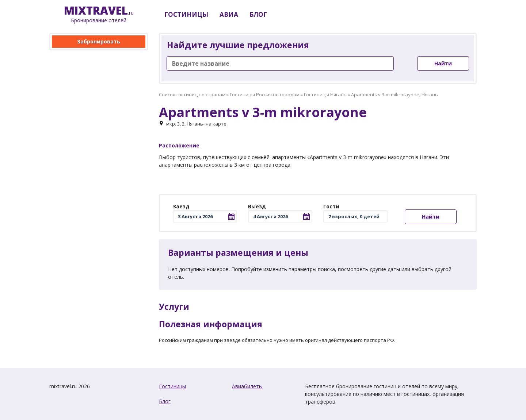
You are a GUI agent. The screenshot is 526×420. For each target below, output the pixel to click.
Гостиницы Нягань (325, 95)
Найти (443, 63)
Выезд (257, 206)
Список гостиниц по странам (192, 95)
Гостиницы (172, 386)
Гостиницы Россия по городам (265, 95)
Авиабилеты (247, 386)
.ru (99, 14)
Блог (165, 401)
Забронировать (99, 41)
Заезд (181, 206)
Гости (331, 206)
